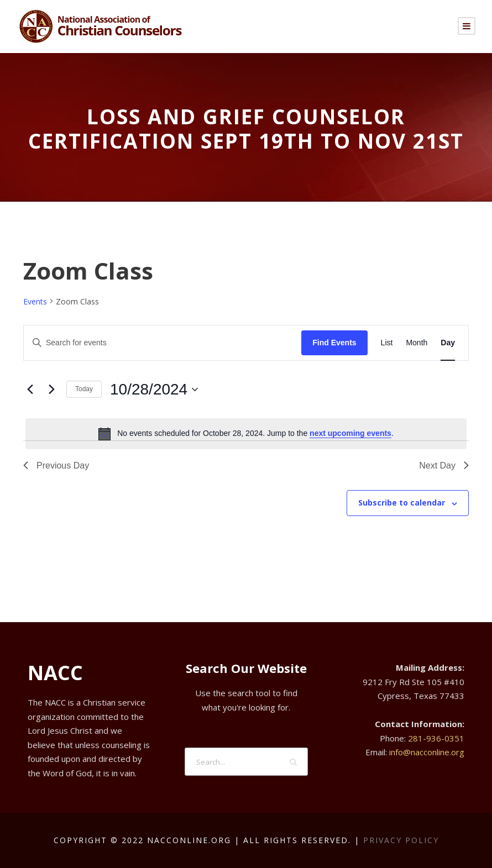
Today (84, 389)
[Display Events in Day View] (448, 343)
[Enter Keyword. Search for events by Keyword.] (163, 343)
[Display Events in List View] (387, 343)
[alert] (246, 434)
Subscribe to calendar (402, 503)
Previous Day (56, 465)
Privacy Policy (401, 840)
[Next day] (51, 390)
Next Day (444, 465)
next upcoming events (350, 433)
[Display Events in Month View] (417, 343)
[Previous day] (30, 390)
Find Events (334, 343)
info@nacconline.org (427, 752)
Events (35, 301)
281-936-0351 (436, 738)
